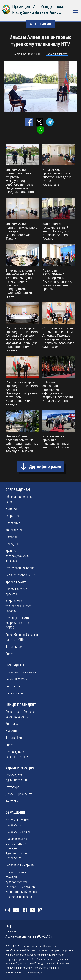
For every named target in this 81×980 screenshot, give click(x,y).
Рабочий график (16, 679)
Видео (10, 654)
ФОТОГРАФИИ (40, 24)
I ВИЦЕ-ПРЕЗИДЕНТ (21, 705)
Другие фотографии (45, 467)
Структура (12, 787)
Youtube (16, 910)
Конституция (14, 530)
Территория (13, 516)
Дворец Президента (19, 794)
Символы (12, 537)
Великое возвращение (20, 575)
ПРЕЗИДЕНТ (15, 665)
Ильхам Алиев (48, 12)
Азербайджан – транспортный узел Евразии (18, 606)
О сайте (11, 931)
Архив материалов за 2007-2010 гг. (30, 936)
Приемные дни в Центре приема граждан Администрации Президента (17, 848)
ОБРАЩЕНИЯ (15, 813)
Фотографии (14, 738)
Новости (11, 731)
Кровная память (16, 582)
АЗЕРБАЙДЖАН (18, 490)
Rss (40, 910)
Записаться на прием (20, 865)
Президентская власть (21, 672)
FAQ (8, 926)
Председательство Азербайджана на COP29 (18, 623)
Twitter (33, 910)
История (11, 509)
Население (13, 523)
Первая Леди (14, 693)
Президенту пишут (18, 831)
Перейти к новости (57, 54)
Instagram (8, 910)
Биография (13, 686)
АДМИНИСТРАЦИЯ (20, 768)
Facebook (25, 910)
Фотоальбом (14, 647)
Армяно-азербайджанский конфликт (18, 556)
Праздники (13, 544)
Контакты (12, 801)
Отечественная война (20, 568)
